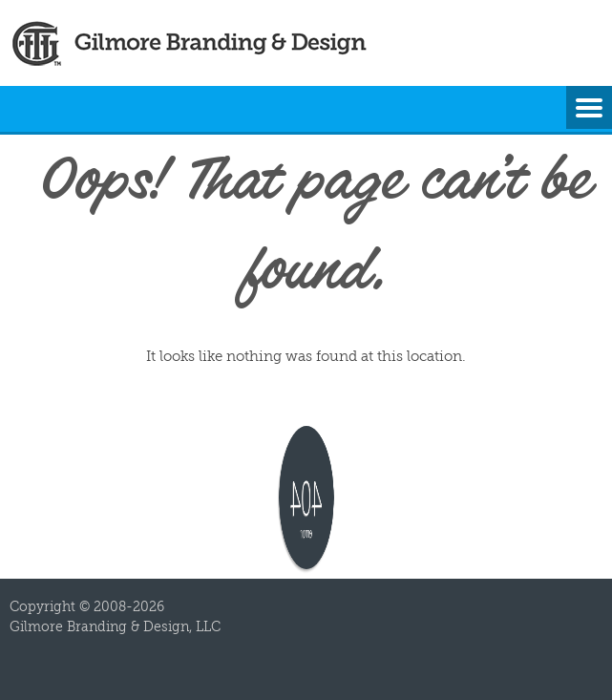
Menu (589, 109)
